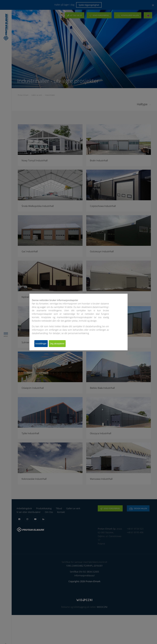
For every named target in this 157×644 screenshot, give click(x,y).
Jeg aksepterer (61, 344)
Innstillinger (42, 344)
